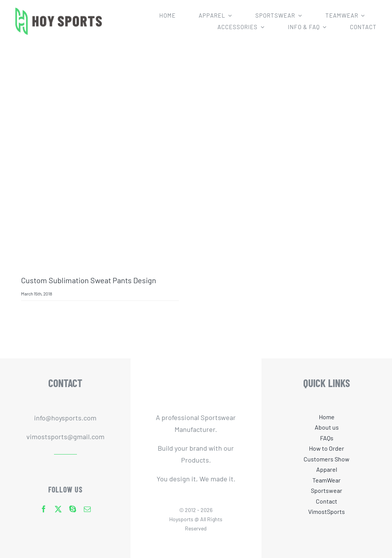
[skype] (73, 509)
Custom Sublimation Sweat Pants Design (89, 280)
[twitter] (58, 509)
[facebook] (44, 509)
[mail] (87, 509)
